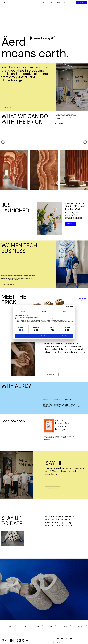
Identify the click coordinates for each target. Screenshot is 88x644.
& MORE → (80, 406)
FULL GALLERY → (60, 124)
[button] (3, 142)
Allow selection (44, 336)
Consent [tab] (23, 311)
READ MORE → (48, 440)
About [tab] (65, 311)
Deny (24, 336)
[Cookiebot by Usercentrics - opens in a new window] (67, 307)
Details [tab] (44, 311)
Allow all (64, 336)
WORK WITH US (56, 642)
